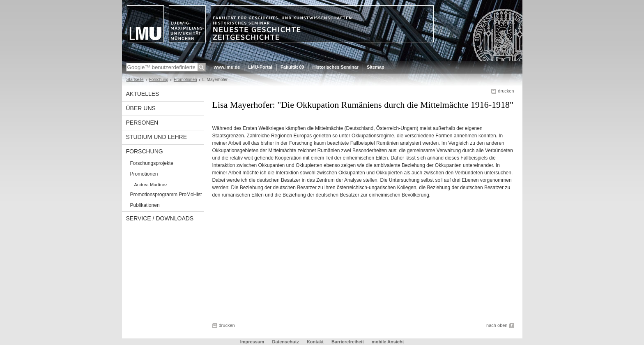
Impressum (252, 342)
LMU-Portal (260, 67)
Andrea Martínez (151, 185)
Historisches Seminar (335, 67)
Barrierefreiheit (348, 342)
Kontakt (315, 342)
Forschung (159, 80)
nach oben (497, 325)
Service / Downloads (160, 218)
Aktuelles (143, 94)
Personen (142, 123)
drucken (506, 91)
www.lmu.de (227, 67)
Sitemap (376, 67)
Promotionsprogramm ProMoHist (166, 194)
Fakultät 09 (292, 67)
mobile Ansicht (388, 342)
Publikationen (145, 205)
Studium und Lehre (157, 137)
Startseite (135, 80)
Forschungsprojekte (152, 163)
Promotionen (185, 80)
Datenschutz (285, 342)
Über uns (141, 108)
